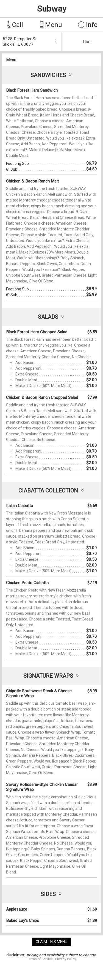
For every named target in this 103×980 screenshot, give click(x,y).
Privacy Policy (66, 959)
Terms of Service (40, 959)
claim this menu (51, 942)
